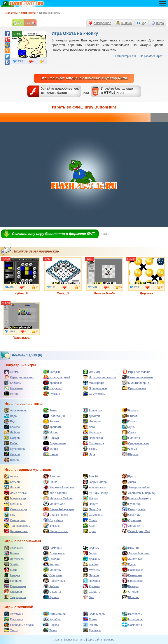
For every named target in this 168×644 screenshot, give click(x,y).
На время (13, 388)
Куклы (129, 564)
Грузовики (14, 619)
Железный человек (59, 487)
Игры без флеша (136, 372)
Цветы (51, 454)
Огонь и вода (16, 509)
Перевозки (93, 438)
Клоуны (51, 564)
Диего (129, 482)
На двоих (52, 388)
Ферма (130, 449)
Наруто (90, 504)
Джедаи (52, 559)
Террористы (15, 597)
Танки (50, 630)
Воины (11, 553)
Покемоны (132, 575)
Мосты (51, 432)
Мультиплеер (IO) (137, 383)
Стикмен (131, 592)
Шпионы (131, 597)
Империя (92, 421)
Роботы (51, 586)
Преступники (55, 581)
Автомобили (54, 614)
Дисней (12, 487)
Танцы (51, 449)
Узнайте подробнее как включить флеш (60, 91)
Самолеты (132, 625)
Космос (12, 427)
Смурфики (53, 520)
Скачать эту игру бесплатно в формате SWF (53, 234)
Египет (129, 416)
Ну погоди (132, 504)
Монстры (52, 570)
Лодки (90, 619)
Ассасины (13, 548)
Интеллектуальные (138, 377)
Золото (51, 421)
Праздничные (95, 388)
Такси (11, 630)
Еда (10, 421)
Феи (88, 597)
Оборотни (53, 575)
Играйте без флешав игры (117, 91)
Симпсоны (93, 515)
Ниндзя (12, 575)
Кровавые (53, 383)
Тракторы (92, 630)
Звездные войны (136, 487)
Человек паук (16, 531)
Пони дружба (134, 509)
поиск (69, 640)
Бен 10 (90, 476)
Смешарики (15, 520)
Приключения (134, 388)
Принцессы (133, 581)
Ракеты (90, 625)
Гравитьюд (21, 320)
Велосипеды (94, 614)
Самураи (13, 592)
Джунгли (91, 416)
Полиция (13, 581)
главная (58, 640)
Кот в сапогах (55, 493)
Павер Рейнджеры (59, 509)
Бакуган (52, 476)
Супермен (132, 520)
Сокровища (93, 443)
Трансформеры (17, 526)
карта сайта (95, 640)
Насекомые (133, 570)
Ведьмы (91, 548)
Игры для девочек (19, 377)
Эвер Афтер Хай (136, 531)
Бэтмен (12, 482)
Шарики (130, 454)
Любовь (12, 432)
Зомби (11, 564)
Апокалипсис (16, 410)
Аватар (12, 476)
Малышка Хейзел (58, 498)
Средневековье (135, 443)
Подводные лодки (19, 625)
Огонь (129, 432)
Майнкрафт (93, 383)
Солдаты (92, 592)
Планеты (131, 438)
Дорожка (147, 276)
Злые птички (15, 493)
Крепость (52, 427)
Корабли (52, 619)
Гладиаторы (54, 553)
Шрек (89, 531)
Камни (129, 421)
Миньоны (13, 504)
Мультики (92, 432)
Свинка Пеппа (56, 515)
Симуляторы (94, 394)
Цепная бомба (105, 276)
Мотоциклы (133, 619)
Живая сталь (94, 487)
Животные (132, 559)
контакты (80, 640)
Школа (11, 460)
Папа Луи (92, 509)
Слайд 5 (63, 276)
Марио (90, 498)
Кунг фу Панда (95, 493)
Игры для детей (57, 377)
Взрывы (130, 410)
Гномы (90, 553)
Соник (90, 520)
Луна (128, 427)
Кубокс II (21, 276)
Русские (52, 394)
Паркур (51, 438)
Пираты (91, 575)
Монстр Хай (54, 504)
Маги (10, 570)
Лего (89, 427)
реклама (109, 640)
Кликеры (13, 383)
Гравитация (54, 416)
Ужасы (90, 449)
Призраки (92, 581)
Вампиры (52, 548)
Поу (10, 515)
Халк (89, 526)
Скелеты (52, 592)
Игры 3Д (91, 372)
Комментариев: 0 (125, 56)
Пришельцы (15, 586)
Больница (92, 410)
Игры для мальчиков (99, 377)
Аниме (11, 372)
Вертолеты (132, 614)
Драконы (92, 559)
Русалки (91, 586)
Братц (129, 476)
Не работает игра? (151, 56)
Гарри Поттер (95, 482)
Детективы (14, 559)
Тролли (51, 597)
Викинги (130, 548)
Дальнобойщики (136, 553)
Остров (12, 438)
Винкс (50, 482)
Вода (10, 416)
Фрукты (12, 454)
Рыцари (130, 586)
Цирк (89, 454)
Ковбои (91, 564)
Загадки (52, 372)
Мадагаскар (15, 498)
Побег (11, 443)
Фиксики (52, 526)
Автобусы (13, 614)
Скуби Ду (131, 515)
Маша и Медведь (136, 498)
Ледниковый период (138, 493)
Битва (50, 410)
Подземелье (54, 443)
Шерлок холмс (56, 531)
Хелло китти (133, 526)
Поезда (51, 625)
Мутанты (92, 570)
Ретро (11, 394)
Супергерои (15, 449)
